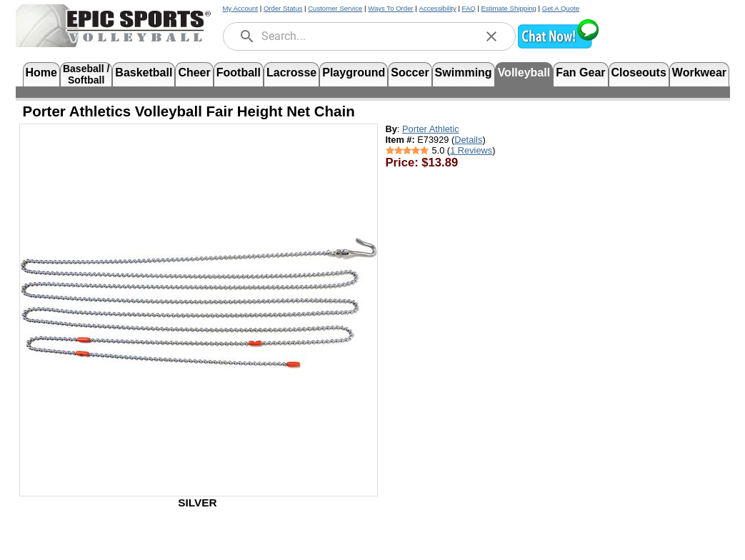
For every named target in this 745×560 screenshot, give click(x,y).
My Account (241, 8)
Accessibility (438, 8)
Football (239, 72)
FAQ (469, 8)
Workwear (699, 72)
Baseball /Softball (86, 73)
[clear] (491, 36)
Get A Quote (561, 8)
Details (468, 140)
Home (41, 72)
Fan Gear (580, 72)
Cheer (194, 72)
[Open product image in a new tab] (199, 303)
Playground (354, 72)
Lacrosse (291, 72)
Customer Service (335, 8)
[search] (247, 36)
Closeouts (639, 72)
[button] (558, 47)
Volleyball (524, 72)
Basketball (144, 72)
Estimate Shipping (509, 8)
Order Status (283, 8)
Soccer (410, 72)
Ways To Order (390, 8)
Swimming (464, 72)
